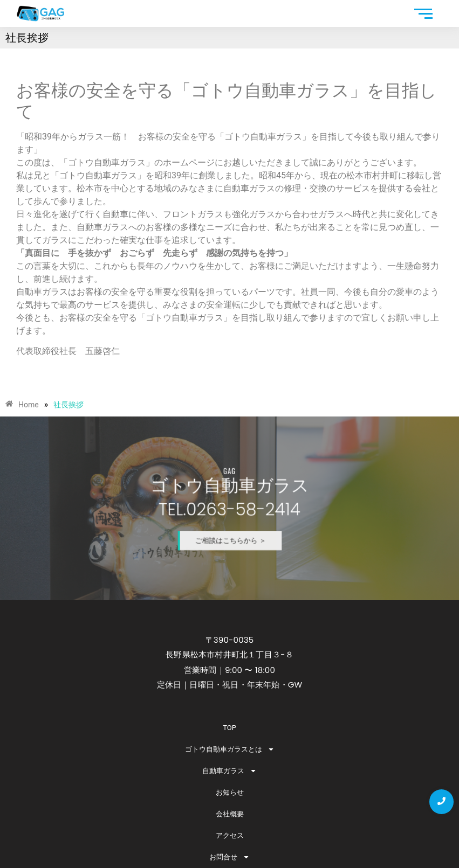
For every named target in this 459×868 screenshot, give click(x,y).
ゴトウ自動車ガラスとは (230, 749)
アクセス (230, 835)
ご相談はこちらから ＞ (230, 531)
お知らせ (230, 792)
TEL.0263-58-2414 (229, 509)
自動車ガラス (229, 771)
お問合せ (229, 857)
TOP (229, 728)
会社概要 (230, 814)
